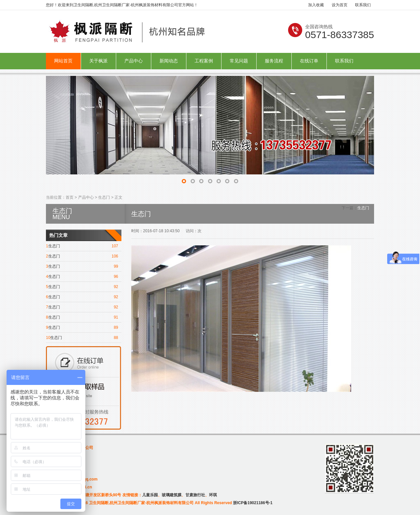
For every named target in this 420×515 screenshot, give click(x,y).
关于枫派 (98, 61)
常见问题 (239, 61)
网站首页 (63, 61)
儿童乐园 (150, 495)
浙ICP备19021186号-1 (253, 503)
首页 (70, 197)
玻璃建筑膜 (172, 495)
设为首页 (340, 5)
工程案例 (204, 61)
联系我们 (363, 5)
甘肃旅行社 (195, 495)
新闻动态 (169, 61)
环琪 (213, 495)
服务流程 (274, 61)
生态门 (104, 197)
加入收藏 (316, 5)
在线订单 (309, 61)
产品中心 (134, 61)
